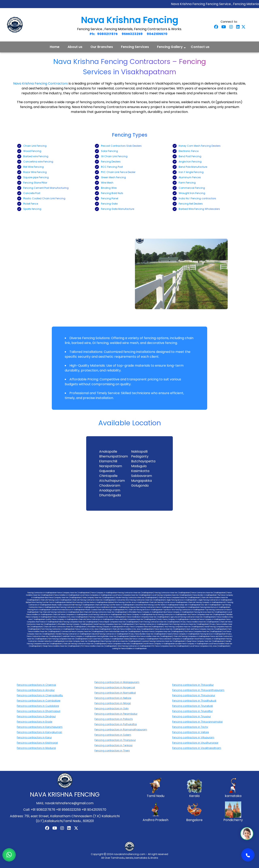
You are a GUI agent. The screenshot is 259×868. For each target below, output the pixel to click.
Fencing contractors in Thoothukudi (194, 701)
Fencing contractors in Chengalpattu (40, 695)
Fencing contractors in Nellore (113, 698)
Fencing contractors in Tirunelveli (193, 706)
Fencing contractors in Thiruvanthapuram (198, 690)
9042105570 (157, 34)
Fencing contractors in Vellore (191, 732)
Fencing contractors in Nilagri (113, 703)
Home (55, 47)
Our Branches (102, 47)
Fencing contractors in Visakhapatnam (197, 748)
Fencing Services (135, 47)
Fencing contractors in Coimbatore (39, 701)
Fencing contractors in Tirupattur (192, 711)
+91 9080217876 (43, 810)
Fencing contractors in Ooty (112, 708)
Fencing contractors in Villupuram (193, 737)
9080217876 (107, 34)
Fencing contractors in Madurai (36, 748)
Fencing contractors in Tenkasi (114, 745)
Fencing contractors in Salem (113, 735)
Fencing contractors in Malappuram (117, 682)
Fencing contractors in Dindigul (36, 716)
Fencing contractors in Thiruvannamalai (197, 722)
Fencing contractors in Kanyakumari (39, 732)
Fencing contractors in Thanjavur (115, 740)
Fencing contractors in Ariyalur (36, 690)
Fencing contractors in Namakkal (115, 693)
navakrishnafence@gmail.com (69, 803)
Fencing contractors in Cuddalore (38, 706)
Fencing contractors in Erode (34, 722)
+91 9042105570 (94, 810)
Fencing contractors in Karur (34, 737)
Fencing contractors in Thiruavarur (194, 695)
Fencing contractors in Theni (112, 751)
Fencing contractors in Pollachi (114, 719)
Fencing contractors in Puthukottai (116, 724)
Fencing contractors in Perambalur (116, 714)
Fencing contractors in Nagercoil (115, 687)
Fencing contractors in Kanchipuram (40, 727)
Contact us (200, 47)
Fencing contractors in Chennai (36, 685)
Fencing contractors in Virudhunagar (195, 743)
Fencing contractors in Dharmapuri (39, 711)
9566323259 (132, 34)
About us (75, 47)
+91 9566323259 (68, 810)
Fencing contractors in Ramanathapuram (121, 730)
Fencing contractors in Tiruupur (192, 716)
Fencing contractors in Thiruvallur (193, 685)
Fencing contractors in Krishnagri (37, 743)
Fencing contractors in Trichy (190, 727)
